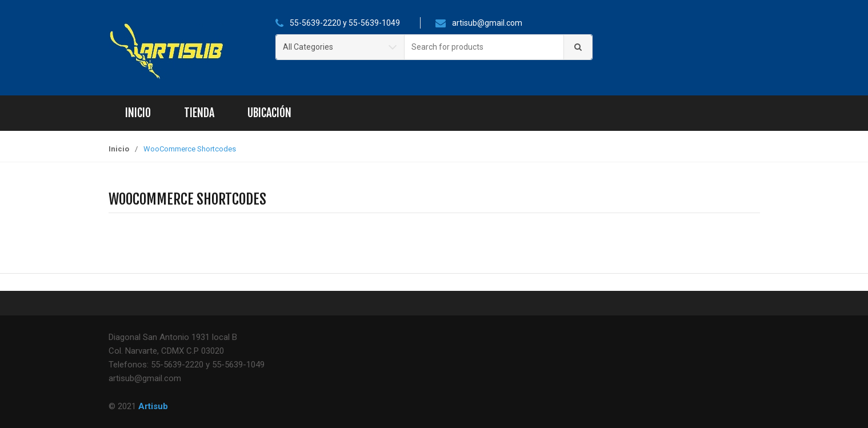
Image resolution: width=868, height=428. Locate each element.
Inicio (138, 113)
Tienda (199, 113)
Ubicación (269, 113)
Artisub (153, 406)
